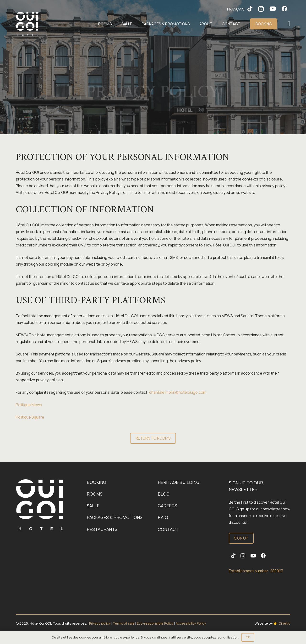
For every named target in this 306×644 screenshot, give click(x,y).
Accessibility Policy (191, 623)
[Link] (40, 505)
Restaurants (102, 529)
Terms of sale (124, 623)
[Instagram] (261, 9)
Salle (93, 506)
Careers (167, 506)
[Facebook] (284, 9)
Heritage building (179, 482)
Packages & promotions (115, 517)
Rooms (95, 494)
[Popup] (289, 24)
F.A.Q (163, 517)
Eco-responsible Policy (156, 623)
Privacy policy (100, 623)
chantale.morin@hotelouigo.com (178, 392)
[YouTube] (273, 9)
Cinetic (284, 623)
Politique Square (30, 417)
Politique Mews (29, 405)
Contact (168, 529)
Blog (164, 494)
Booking (96, 482)
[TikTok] (250, 9)
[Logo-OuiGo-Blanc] (27, 24)
